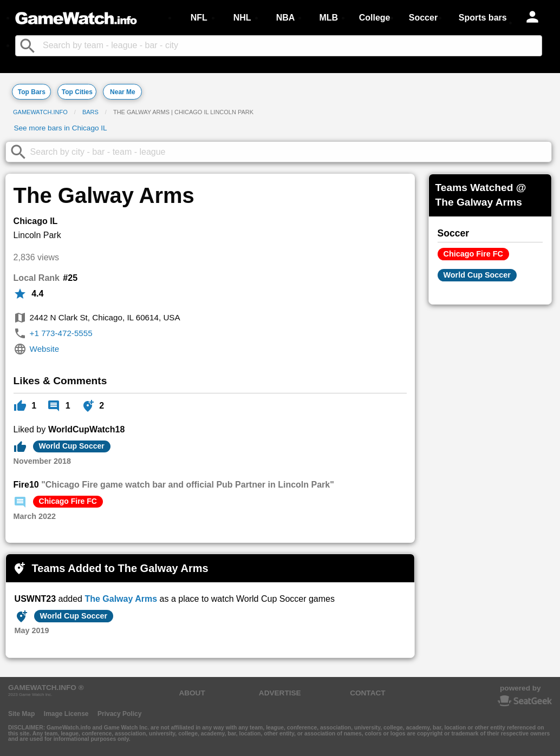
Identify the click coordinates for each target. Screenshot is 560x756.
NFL (199, 18)
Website (45, 349)
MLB (328, 18)
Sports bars (483, 18)
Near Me (123, 92)
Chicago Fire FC (68, 501)
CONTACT (367, 693)
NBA (286, 18)
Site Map (21, 714)
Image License (66, 714)
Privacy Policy (119, 714)
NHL (242, 18)
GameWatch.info (40, 112)
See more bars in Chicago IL (60, 128)
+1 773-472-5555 (61, 333)
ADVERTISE (280, 693)
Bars (90, 112)
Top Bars (32, 92)
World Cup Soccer (72, 446)
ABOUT (192, 693)
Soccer (423, 18)
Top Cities (77, 92)
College (375, 18)
